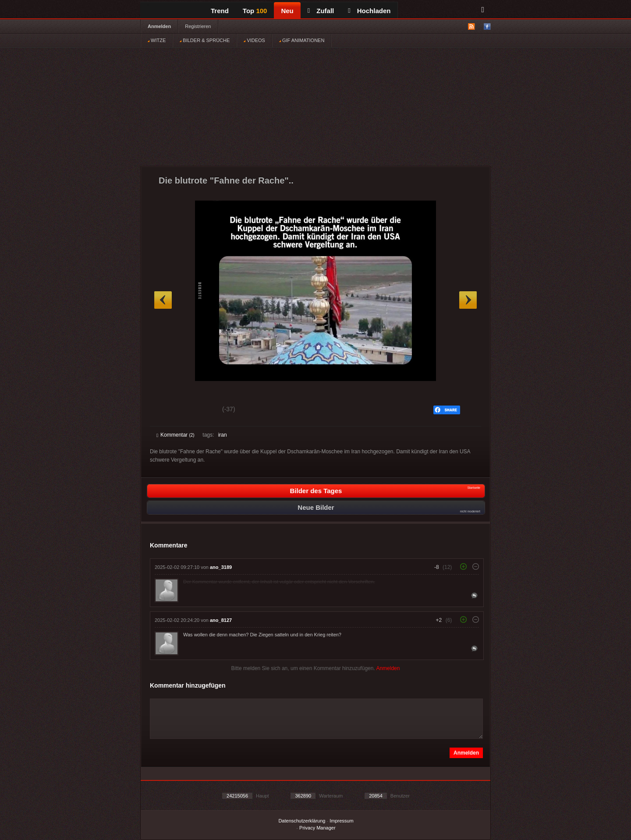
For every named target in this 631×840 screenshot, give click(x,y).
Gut (166, 410)
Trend (220, 11)
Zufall (321, 11)
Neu (287, 11)
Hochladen (369, 11)
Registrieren (198, 26)
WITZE (157, 40)
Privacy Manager (317, 828)
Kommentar (175, 435)
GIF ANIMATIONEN (302, 40)
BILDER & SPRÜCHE (205, 40)
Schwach (199, 410)
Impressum (341, 821)
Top (255, 11)
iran (223, 435)
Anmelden (159, 26)
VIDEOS (254, 40)
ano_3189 (221, 567)
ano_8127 (221, 620)
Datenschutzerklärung (302, 821)
